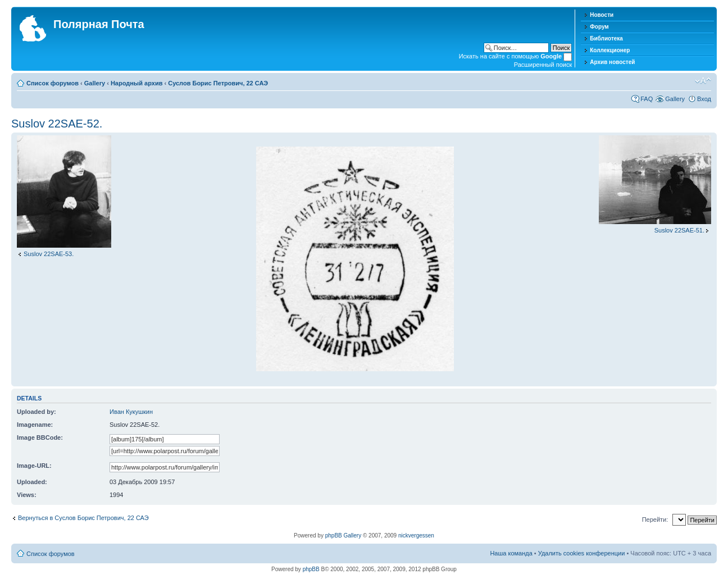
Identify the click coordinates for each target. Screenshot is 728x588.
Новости (602, 15)
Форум (599, 27)
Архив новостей (612, 62)
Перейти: (655, 519)
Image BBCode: (40, 437)
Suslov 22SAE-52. (57, 124)
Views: (27, 495)
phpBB (311, 569)
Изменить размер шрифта (703, 81)
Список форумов (53, 83)
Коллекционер (610, 50)
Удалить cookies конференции (582, 553)
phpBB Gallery (343, 535)
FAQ (647, 99)
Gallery (95, 83)
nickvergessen (416, 535)
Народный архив (137, 83)
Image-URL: (34, 466)
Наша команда (511, 553)
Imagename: (35, 425)
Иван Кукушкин (131, 412)
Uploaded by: (37, 412)
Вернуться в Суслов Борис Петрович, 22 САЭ (83, 518)
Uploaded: (32, 482)
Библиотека (606, 38)
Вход (704, 99)
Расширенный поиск (543, 65)
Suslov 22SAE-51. (679, 230)
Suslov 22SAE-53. (49, 254)
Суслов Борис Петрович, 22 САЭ (218, 83)
